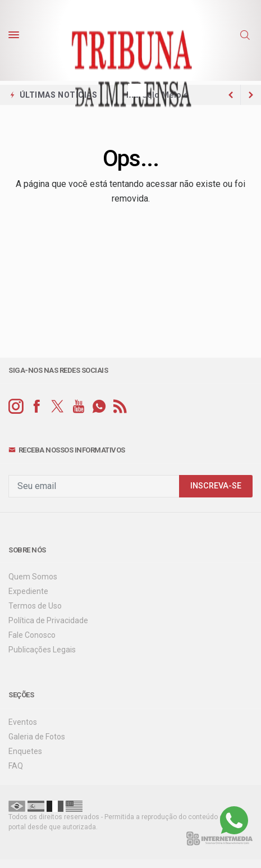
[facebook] (37, 407)
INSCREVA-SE (216, 486)
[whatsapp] (99, 407)
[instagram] (16, 407)
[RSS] (120, 407)
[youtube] (78, 407)
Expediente (28, 591)
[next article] (231, 95)
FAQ (16, 766)
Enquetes (25, 751)
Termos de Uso (35, 606)
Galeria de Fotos (37, 737)
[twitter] (58, 407)
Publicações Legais (42, 650)
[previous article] (251, 95)
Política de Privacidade (48, 620)
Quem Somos (33, 577)
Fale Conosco (32, 635)
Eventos (23, 722)
